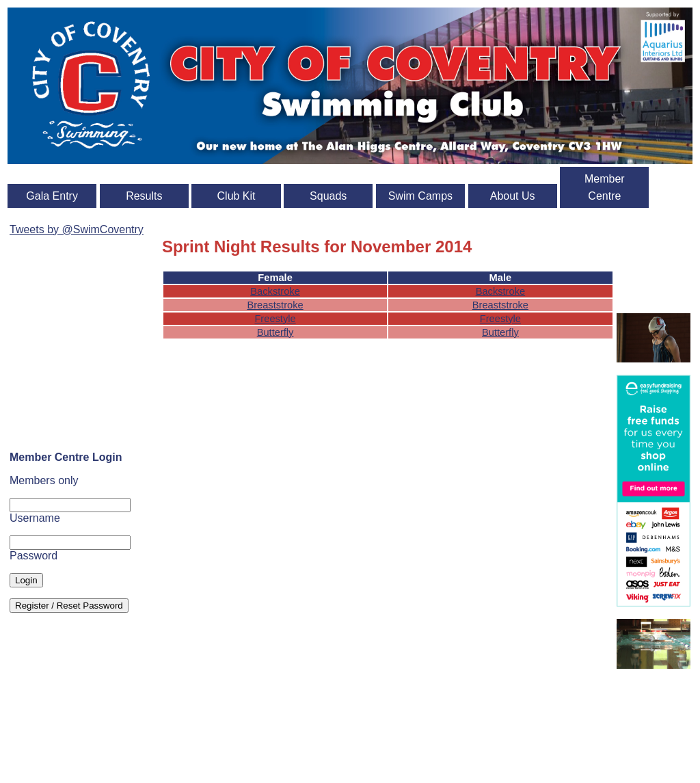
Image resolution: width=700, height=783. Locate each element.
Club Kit (237, 196)
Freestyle (275, 319)
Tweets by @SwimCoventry (77, 229)
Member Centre (605, 187)
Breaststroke (275, 305)
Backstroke (275, 291)
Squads (328, 196)
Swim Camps (420, 196)
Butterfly (275, 332)
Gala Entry (52, 196)
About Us (513, 196)
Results (144, 196)
